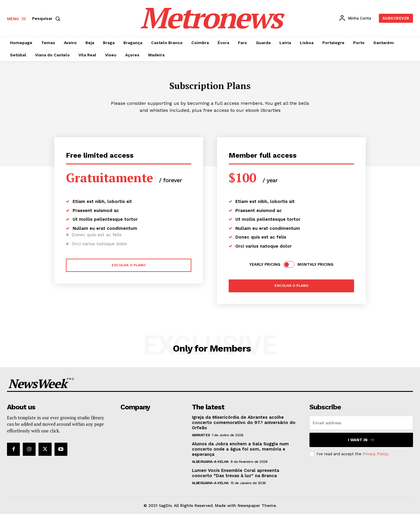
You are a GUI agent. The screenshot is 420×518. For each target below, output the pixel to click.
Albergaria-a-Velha (210, 466)
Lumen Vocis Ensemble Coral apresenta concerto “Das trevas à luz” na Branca (236, 477)
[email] (361, 427)
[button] (47, 18)
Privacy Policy (375, 458)
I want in (361, 444)
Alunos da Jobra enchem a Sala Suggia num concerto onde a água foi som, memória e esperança (240, 453)
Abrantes (201, 439)
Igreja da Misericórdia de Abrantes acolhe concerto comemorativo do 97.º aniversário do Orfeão (244, 427)
